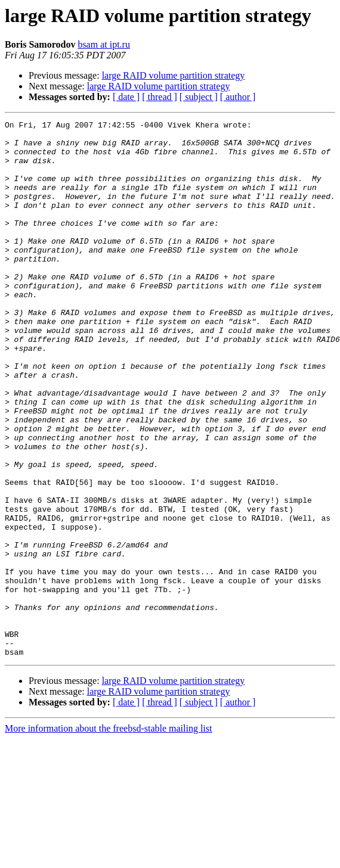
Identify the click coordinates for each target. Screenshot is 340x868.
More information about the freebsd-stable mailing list (108, 836)
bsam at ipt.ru (104, 44)
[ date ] (126, 97)
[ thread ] (160, 97)
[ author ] (238, 97)
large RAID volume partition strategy (174, 75)
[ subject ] (199, 97)
